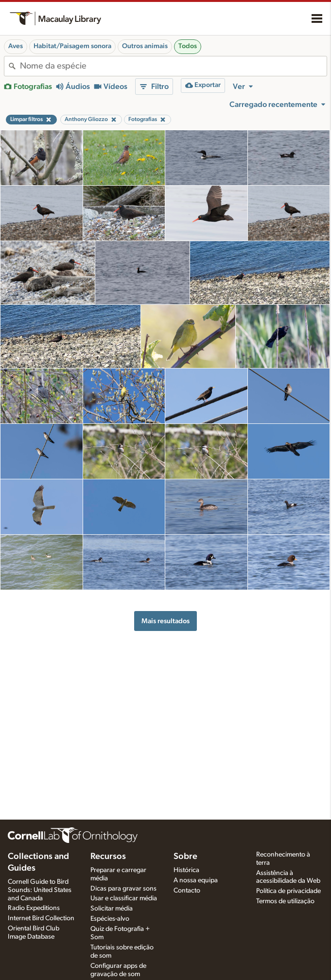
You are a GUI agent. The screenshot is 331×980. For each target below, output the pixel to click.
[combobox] (173, 66)
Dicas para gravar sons (123, 889)
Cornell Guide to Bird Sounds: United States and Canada (40, 890)
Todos (188, 46)
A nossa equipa (196, 880)
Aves (16, 46)
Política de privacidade (288, 891)
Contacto (187, 891)
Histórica (186, 870)
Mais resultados (165, 621)
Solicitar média (112, 909)
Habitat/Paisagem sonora (72, 46)
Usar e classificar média (124, 898)
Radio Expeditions (34, 908)
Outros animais (145, 46)
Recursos (108, 857)
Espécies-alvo (110, 919)
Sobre (185, 857)
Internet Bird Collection (41, 918)
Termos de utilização (285, 901)
